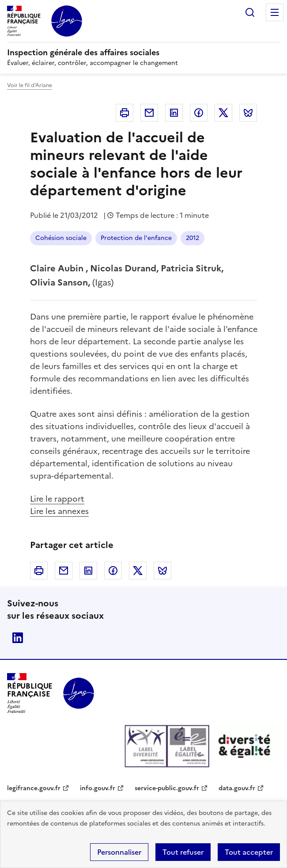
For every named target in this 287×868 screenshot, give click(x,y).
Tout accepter (249, 852)
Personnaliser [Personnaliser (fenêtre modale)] (119, 852)
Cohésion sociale (61, 238)
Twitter (223, 113)
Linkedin (174, 113)
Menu (275, 12)
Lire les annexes (59, 511)
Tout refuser (183, 852)
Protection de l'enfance (136, 238)
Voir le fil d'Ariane (30, 85)
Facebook (199, 113)
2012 (193, 238)
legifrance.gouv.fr (34, 788)
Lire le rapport (57, 499)
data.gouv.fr (237, 788)
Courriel (149, 113)
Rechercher (250, 12)
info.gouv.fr (98, 788)
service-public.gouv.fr (167, 788)
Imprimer (125, 113)
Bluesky (248, 113)
